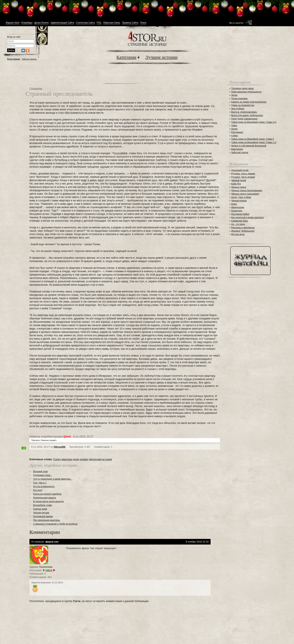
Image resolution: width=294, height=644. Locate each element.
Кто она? (38, 490)
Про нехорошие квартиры (47, 520)
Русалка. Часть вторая (243, 177)
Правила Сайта (130, 23)
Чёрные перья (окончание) (245, 194)
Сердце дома (40, 509)
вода (76, 459)
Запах (234, 95)
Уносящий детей (240, 170)
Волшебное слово (43, 505)
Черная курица (239, 201)
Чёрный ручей (239, 180)
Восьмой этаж (40, 471)
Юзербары (27, 23)
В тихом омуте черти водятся (48, 501)
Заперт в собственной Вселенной (249, 146)
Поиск (143, 23)
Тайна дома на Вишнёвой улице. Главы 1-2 (254, 142)
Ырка (234, 204)
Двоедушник (238, 207)
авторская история (100, 459)
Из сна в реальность (44, 486)
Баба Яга (236, 184)
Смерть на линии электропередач (249, 102)
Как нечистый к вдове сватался (247, 217)
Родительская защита (45, 498)
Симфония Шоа (239, 221)
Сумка (234, 136)
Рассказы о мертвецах (243, 228)
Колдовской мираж (43, 516)
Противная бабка (240, 214)
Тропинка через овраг (243, 88)
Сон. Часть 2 (40, 483)
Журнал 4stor (13, 23)
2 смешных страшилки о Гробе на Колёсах (55, 524)
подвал (84, 459)
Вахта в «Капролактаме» (244, 112)
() (49, 570)
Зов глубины (238, 109)
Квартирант (237, 149)
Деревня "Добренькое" (243, 231)
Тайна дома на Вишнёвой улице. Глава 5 (253, 139)
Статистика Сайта (85, 23)
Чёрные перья (239, 187)
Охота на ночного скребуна (47, 494)
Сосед (57, 459)
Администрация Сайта (62, 23)
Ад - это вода (238, 224)
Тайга (234, 126)
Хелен (234, 129)
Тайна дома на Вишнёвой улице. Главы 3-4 (254, 122)
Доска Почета (41, 23)
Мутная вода (238, 234)
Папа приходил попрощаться (246, 92)
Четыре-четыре (41, 513)
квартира (67, 459)
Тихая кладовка (239, 99)
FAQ (99, 23)
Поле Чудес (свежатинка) (244, 119)
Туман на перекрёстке (243, 105)
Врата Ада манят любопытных (247, 115)
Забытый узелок (240, 152)
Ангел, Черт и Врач (241, 197)
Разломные (237, 132)
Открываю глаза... (43, 475)
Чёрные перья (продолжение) (247, 191)
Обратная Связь (112, 23)
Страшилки (36, 89)
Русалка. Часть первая (243, 174)
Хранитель (237, 211)
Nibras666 (60, 447)
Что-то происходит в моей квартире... (53, 479)
